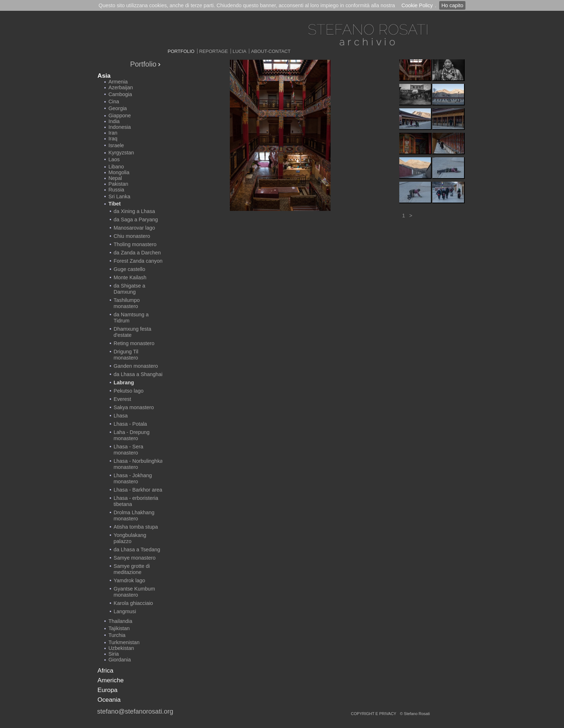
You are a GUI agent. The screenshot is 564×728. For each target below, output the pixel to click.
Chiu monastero (132, 236)
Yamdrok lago (129, 580)
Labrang (124, 383)
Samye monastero (135, 558)
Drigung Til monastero (126, 355)
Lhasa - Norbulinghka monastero (138, 464)
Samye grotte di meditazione (132, 569)
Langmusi (125, 611)
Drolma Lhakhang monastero (134, 516)
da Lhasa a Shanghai (138, 374)
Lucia (240, 51)
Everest (122, 399)
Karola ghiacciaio (133, 603)
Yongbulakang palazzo (130, 538)
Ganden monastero (136, 366)
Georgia (117, 108)
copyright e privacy (374, 714)
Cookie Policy (417, 5)
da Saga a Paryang (136, 220)
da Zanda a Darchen (137, 253)
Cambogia (120, 94)
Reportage (214, 51)
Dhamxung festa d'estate (133, 332)
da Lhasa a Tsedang (137, 550)
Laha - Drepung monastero (132, 435)
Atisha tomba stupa (136, 527)
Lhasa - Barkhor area (138, 490)
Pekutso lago (129, 391)
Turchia (117, 635)
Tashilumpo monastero (127, 303)
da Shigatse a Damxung (129, 289)
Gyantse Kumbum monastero (134, 592)
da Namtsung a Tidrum (131, 318)
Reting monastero (134, 343)
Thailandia (120, 621)
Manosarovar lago (134, 228)
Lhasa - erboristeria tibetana (136, 501)
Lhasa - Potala (130, 424)
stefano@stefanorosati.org (135, 711)
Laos (114, 159)
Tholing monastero (135, 244)
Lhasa (121, 416)
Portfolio (181, 51)
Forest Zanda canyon (138, 261)
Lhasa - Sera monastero (128, 450)
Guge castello (129, 269)
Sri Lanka (119, 196)
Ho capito (452, 5)
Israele (116, 145)
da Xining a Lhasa (134, 211)
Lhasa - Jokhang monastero (133, 478)
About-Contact (271, 51)
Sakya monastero (134, 407)
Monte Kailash (130, 277)
